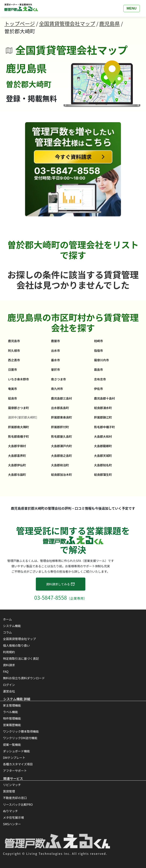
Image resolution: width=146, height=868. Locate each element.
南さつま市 (58, 379)
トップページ (20, 23)
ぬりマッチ (10, 811)
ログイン (9, 685)
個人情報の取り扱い (16, 645)
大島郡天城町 (103, 456)
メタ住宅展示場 (13, 817)
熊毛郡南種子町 (18, 436)
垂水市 (55, 360)
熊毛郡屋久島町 (61, 436)
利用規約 (9, 652)
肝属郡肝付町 (60, 427)
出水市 (55, 351)
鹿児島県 (109, 23)
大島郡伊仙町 (17, 465)
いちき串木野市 (18, 379)
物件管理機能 (12, 718)
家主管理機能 (12, 705)
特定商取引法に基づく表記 (21, 658)
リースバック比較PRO (18, 804)
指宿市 (98, 351)
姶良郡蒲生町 (103, 475)
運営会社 (9, 691)
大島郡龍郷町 (103, 446)
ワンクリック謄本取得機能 (21, 731)
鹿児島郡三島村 (61, 398)
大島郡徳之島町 (61, 456)
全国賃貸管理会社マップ (67, 23)
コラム (7, 632)
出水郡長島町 (60, 408)
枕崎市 (98, 341)
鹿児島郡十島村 (104, 398)
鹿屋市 (55, 341)
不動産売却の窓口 (15, 798)
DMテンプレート (14, 758)
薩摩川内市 (101, 360)
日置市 (13, 369)
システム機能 (12, 626)
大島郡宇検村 (17, 446)
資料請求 (9, 665)
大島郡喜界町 (17, 456)
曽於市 (55, 369)
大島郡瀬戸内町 (61, 446)
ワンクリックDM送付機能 (20, 738)
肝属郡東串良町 (61, 417)
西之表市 (14, 360)
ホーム (7, 619)
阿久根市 (14, 351)
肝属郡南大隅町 (18, 427)
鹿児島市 (14, 341)
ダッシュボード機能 (16, 751)
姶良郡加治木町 (61, 475)
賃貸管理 (9, 791)
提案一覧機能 (12, 745)
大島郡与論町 (17, 475)
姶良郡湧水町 (103, 408)
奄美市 (13, 389)
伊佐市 (98, 389)
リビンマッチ (12, 785)
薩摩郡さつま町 (18, 408)
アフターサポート (15, 771)
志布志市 (100, 379)
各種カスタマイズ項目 (18, 764)
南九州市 (57, 389)
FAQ (6, 671)
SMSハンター (12, 824)
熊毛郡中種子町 (104, 427)
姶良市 (13, 398)
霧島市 (98, 369)
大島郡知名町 (103, 465)
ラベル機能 (10, 712)
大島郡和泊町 (60, 465)
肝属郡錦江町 (103, 417)
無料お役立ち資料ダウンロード (24, 678)
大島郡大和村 (103, 436)
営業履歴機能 (12, 725)
